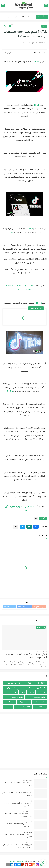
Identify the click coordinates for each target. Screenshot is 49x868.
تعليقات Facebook (24, 607)
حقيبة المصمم (10, 702)
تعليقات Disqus (9, 607)
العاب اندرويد (41, 688)
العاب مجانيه (26, 688)
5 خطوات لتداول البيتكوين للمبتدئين (21, 16)
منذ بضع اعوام (41, 652)
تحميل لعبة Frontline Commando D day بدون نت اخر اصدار (19, 815)
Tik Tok (37, 62)
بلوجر (23, 692)
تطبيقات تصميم (40, 697)
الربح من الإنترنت (14, 683)
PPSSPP (42, 683)
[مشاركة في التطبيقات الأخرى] (16, 527)
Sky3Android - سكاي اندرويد (16, 861)
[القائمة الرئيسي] (46, 5)
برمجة (32, 692)
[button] (36, 527)
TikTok (37, 105)
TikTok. (10, 232)
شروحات (42, 707)
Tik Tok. (10, 391)
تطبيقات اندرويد (11, 692)
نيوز (44, 26)
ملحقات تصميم (25, 707)
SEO (29, 683)
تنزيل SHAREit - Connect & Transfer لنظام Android (17, 794)
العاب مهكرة (11, 688)
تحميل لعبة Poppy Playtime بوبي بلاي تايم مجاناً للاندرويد (18, 804)
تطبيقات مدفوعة (39, 702)
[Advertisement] (24, 741)
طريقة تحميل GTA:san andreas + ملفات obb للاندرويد (18, 825)
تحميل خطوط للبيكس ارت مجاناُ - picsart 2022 (19, 784)
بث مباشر (42, 692)
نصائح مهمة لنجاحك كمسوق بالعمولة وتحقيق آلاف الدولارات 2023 (26, 656)
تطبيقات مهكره (24, 702)
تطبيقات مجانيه (17, 697)
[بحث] (3, 5)
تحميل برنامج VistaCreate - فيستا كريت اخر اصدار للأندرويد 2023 (18, 846)
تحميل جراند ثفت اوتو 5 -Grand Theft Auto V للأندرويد (18, 835)
